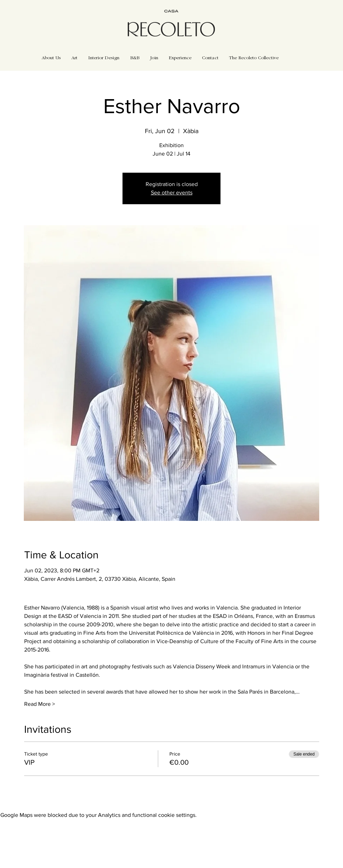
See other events (172, 192)
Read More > (40, 704)
